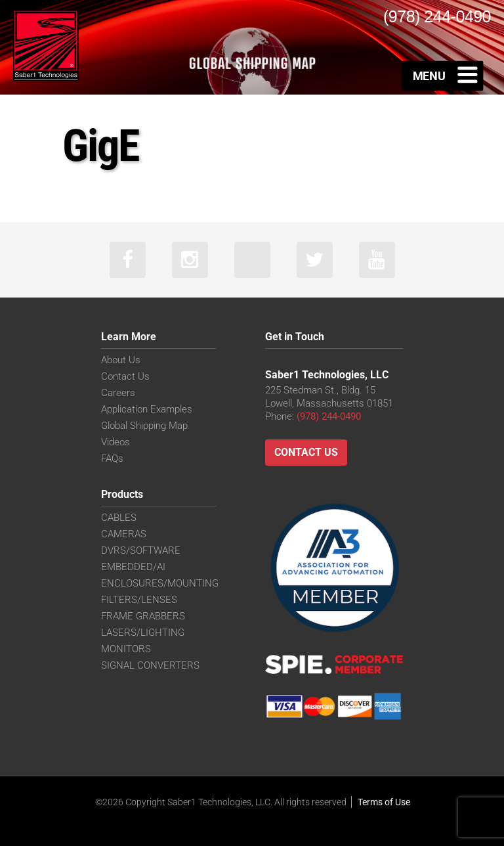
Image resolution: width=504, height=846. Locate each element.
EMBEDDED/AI (133, 567)
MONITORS (126, 649)
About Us (121, 360)
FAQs (112, 458)
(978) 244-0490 (329, 416)
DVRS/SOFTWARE (141, 550)
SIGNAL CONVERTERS (150, 665)
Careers (118, 393)
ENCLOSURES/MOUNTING (160, 583)
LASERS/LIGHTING (143, 633)
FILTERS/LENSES (139, 600)
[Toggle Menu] (443, 76)
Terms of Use (384, 802)
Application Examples (147, 409)
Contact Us (125, 376)
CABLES (119, 518)
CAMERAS (124, 534)
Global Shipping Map (144, 426)
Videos (115, 442)
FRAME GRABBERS (143, 616)
